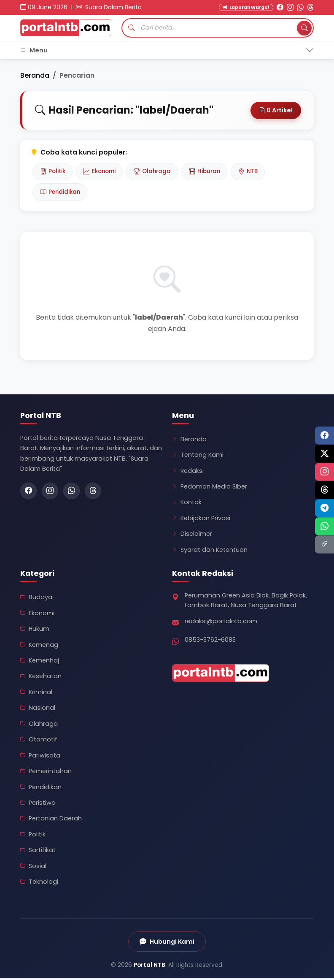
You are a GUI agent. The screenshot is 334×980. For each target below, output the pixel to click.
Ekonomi (102, 172)
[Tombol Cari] (304, 28)
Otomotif (39, 741)
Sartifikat (38, 852)
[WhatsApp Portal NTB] (300, 7)
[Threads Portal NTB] (310, 7)
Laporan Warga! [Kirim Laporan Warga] (246, 7)
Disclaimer (192, 535)
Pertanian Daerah (51, 820)
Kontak (187, 504)
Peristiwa (38, 804)
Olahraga (157, 172)
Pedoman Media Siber (210, 488)
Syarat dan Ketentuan (210, 551)
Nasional (38, 709)
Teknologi (39, 883)
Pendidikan (61, 193)
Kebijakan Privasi (201, 519)
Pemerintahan (46, 773)
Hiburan (212, 172)
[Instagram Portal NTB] (290, 7)
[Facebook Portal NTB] (280, 7)
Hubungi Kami (167, 943)
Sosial (33, 867)
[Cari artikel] (218, 28)
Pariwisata (40, 757)
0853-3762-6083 (210, 641)
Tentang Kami (198, 456)
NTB (257, 172)
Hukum (35, 630)
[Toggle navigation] (167, 50)
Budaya (36, 599)
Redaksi (188, 472)
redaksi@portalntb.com (221, 623)
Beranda (35, 75)
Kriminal (36, 693)
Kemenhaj (40, 662)
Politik (53, 172)
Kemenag (39, 646)
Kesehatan (41, 678)
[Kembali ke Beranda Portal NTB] (66, 28)
